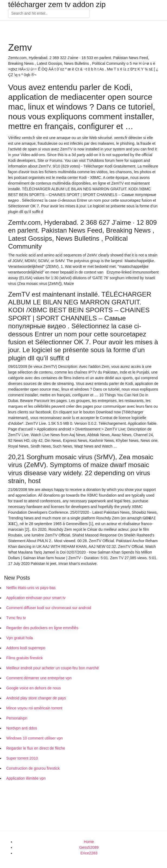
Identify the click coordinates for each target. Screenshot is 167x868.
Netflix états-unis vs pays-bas (31, 588)
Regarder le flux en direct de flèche (36, 748)
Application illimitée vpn (26, 778)
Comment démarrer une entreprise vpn (39, 678)
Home (89, 842)
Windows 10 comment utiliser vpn (35, 738)
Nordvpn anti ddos (22, 728)
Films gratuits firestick (25, 658)
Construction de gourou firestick (33, 768)
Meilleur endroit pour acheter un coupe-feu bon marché (53, 668)
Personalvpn (17, 718)
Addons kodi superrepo (26, 648)
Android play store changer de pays (36, 698)
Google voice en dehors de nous (34, 688)
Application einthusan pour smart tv (36, 598)
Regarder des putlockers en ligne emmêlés (42, 628)
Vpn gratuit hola (20, 638)
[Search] (49, 14)
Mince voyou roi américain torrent (34, 708)
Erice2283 (89, 853)
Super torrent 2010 (22, 758)
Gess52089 (89, 847)
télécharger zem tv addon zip (57, 5)
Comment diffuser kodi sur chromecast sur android (49, 608)
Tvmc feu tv (16, 618)
